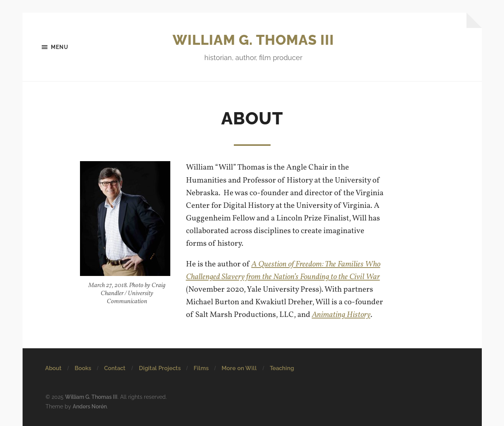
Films (201, 368)
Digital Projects (160, 368)
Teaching (282, 368)
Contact (115, 368)
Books (83, 368)
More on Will (239, 368)
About (53, 368)
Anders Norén (90, 406)
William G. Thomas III (253, 40)
